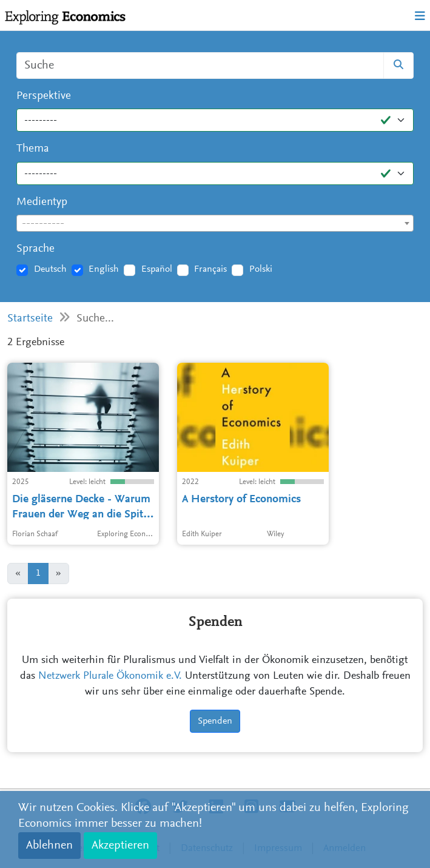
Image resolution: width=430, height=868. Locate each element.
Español (157, 269)
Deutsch (50, 269)
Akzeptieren (120, 846)
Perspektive (44, 96)
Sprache (35, 249)
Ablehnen (49, 846)
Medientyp (42, 202)
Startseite (30, 319)
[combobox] (215, 223)
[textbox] (215, 224)
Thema (33, 149)
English (104, 269)
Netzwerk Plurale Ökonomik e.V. (110, 676)
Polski (261, 269)
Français (210, 269)
